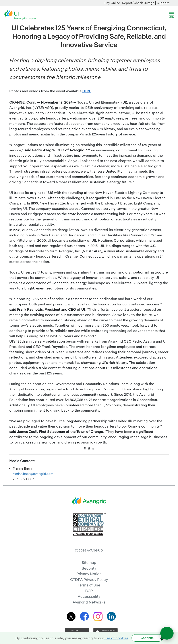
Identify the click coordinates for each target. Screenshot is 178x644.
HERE (87, 91)
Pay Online (112, 3)
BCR (89, 591)
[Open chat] (167, 633)
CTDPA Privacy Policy (89, 579)
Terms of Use (89, 585)
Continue (147, 638)
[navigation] (171, 15)
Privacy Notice (89, 574)
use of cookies (116, 638)
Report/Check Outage (138, 3)
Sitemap (89, 562)
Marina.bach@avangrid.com (33, 474)
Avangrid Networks (89, 602)
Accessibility (89, 596)
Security (89, 568)
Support (163, 3)
